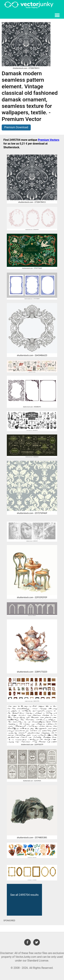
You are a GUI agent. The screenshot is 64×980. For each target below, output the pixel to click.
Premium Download (16, 127)
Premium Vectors (49, 140)
